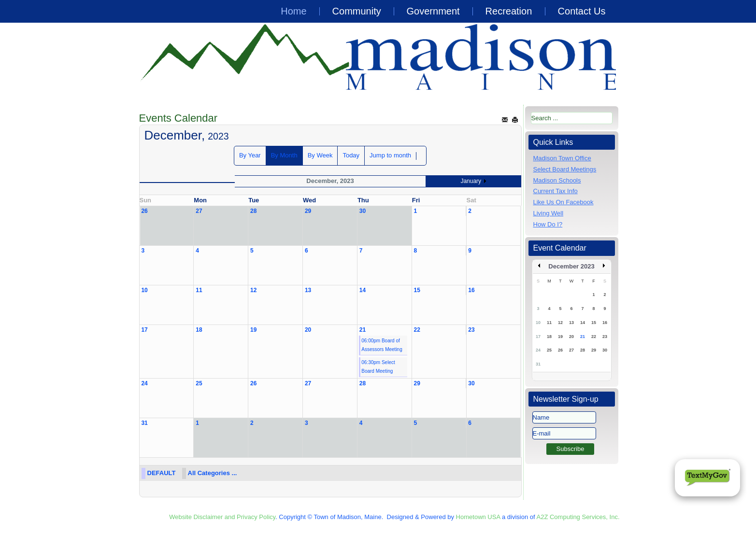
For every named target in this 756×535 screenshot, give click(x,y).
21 (363, 330)
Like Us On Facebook (563, 202)
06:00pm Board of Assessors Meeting (382, 345)
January (471, 181)
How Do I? (548, 224)
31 (144, 423)
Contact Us (582, 11)
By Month (284, 155)
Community (357, 11)
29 (308, 211)
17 (144, 330)
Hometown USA (478, 517)
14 (363, 290)
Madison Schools (557, 180)
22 (417, 330)
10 (144, 290)
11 (199, 290)
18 (199, 330)
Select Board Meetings (565, 169)
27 (199, 211)
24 (144, 383)
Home (293, 11)
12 (253, 290)
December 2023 (571, 266)
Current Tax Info (556, 191)
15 (417, 290)
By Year (250, 155)
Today (351, 155)
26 (144, 211)
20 (308, 330)
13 (308, 290)
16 (471, 290)
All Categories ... (213, 473)
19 (253, 330)
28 (253, 211)
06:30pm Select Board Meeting (378, 367)
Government (433, 11)
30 (363, 211)
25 (199, 383)
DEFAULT (162, 473)
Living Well (549, 213)
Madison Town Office (562, 158)
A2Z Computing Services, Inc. (578, 517)
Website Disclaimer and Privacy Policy (222, 517)
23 (471, 330)
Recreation (509, 11)
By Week (320, 155)
